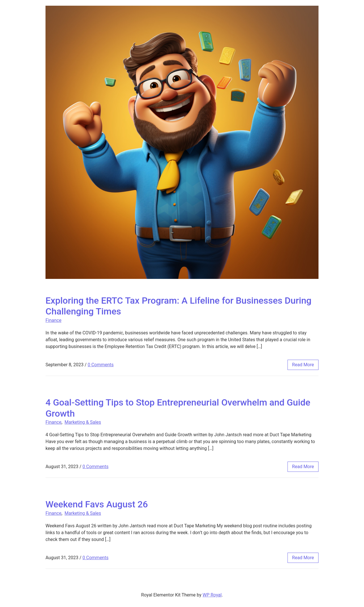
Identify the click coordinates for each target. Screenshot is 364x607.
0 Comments (101, 365)
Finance (53, 320)
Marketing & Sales (83, 422)
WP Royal (212, 595)
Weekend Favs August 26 (97, 504)
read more (303, 365)
